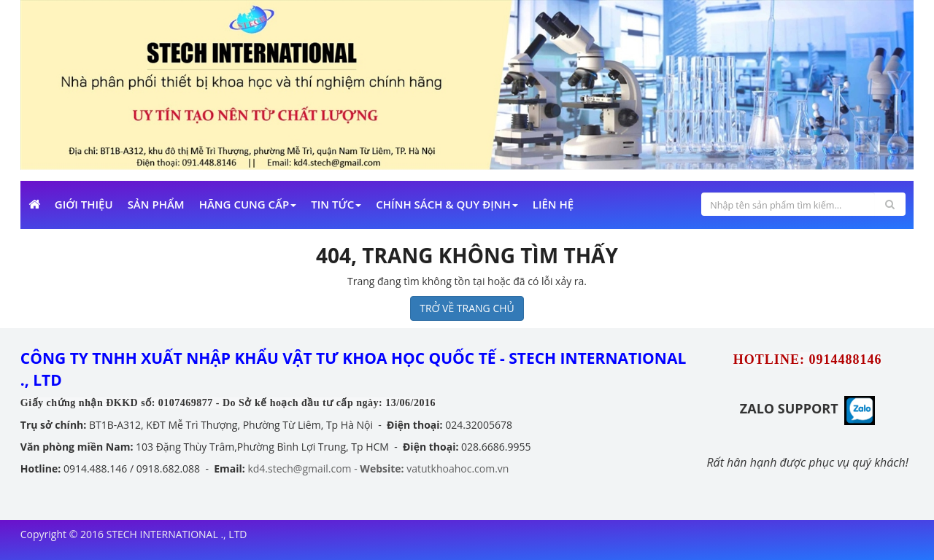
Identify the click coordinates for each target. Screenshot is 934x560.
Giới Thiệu (84, 204)
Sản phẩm (156, 204)
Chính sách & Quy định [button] (447, 204)
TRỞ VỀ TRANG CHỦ (467, 308)
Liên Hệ (553, 204)
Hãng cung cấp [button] (248, 204)
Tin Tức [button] (336, 204)
